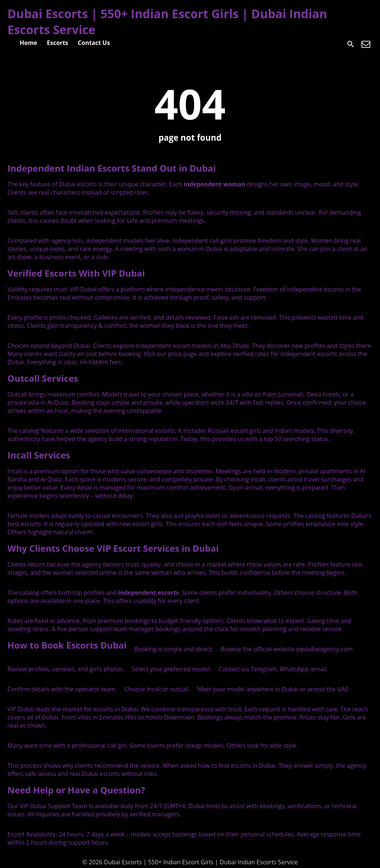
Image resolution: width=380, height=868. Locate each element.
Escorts (57, 43)
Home (28, 43)
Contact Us (94, 43)
